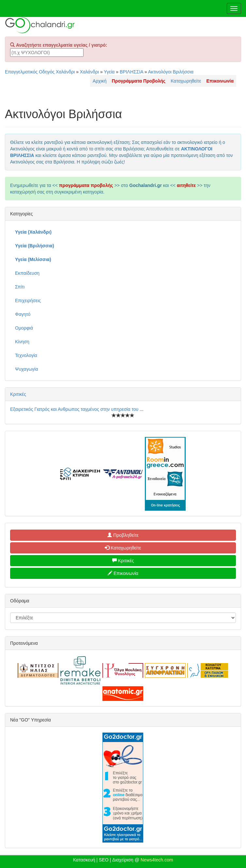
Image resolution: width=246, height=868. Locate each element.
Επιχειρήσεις (28, 301)
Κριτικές (18, 394)
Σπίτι (20, 287)
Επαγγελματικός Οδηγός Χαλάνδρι (40, 72)
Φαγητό (23, 314)
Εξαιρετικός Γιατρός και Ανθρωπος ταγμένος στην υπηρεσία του (75, 409)
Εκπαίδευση (27, 273)
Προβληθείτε (123, 535)
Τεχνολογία (26, 355)
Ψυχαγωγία (27, 369)
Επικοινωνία (123, 573)
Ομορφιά (24, 328)
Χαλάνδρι (89, 72)
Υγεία (109, 72)
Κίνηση (22, 342)
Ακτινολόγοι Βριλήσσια (171, 72)
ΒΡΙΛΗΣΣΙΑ (131, 72)
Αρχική (100, 81)
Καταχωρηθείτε (186, 81)
